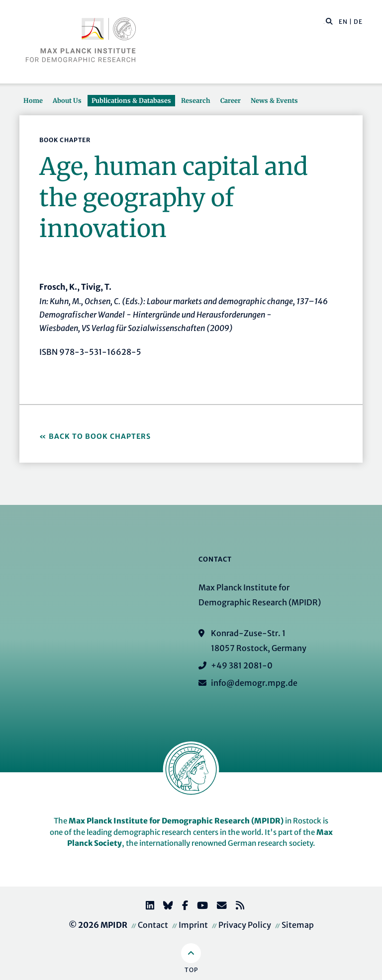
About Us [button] (67, 100)
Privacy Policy (245, 925)
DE (358, 22)
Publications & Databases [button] (131, 100)
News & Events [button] (274, 100)
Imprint (193, 925)
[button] (329, 21)
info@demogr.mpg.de (254, 683)
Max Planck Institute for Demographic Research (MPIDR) (176, 821)
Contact (153, 925)
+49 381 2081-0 (242, 665)
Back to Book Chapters (100, 436)
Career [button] (231, 100)
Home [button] (33, 100)
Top (191, 970)
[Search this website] (324, 22)
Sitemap (298, 925)
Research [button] (196, 100)
